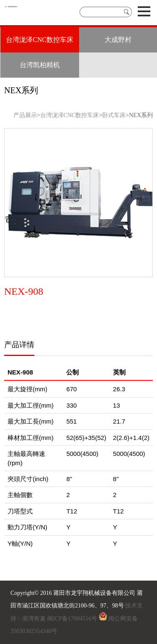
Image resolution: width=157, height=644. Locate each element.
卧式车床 (114, 115)
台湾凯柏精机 (40, 65)
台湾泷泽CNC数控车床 (40, 40)
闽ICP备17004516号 (72, 619)
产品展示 (25, 115)
